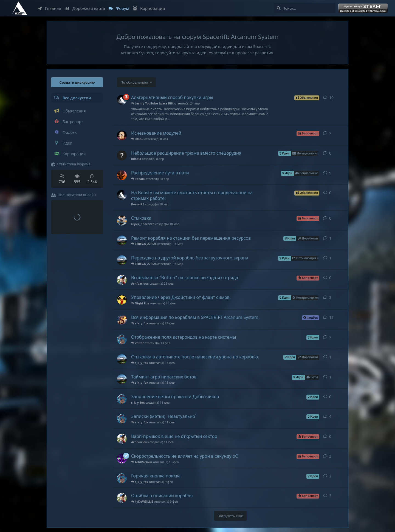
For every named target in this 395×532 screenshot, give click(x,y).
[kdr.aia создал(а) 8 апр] (122, 155)
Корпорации (149, 8)
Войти (363, 9)
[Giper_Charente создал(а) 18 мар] (122, 220)
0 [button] (330, 153)
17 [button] (331, 317)
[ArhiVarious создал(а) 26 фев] (122, 280)
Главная (50, 8)
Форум (119, 8)
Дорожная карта (85, 8)
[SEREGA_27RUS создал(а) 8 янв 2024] (122, 320)
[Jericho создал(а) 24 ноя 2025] (122, 300)
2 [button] (330, 476)
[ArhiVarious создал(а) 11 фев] (122, 439)
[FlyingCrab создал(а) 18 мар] (122, 175)
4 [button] (330, 416)
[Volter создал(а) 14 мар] (122, 240)
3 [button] (330, 297)
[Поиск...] (305, 8)
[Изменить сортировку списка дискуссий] (136, 82)
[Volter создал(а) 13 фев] (122, 359)
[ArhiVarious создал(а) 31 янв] (122, 498)
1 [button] (330, 238)
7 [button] (330, 133)
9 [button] (330, 173)
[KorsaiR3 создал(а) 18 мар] (122, 195)
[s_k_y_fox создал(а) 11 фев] (122, 399)
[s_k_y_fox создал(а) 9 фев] (122, 339)
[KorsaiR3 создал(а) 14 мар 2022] (122, 100)
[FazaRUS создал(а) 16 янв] (122, 135)
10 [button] (331, 97)
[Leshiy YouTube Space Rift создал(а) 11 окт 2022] (122, 459)
